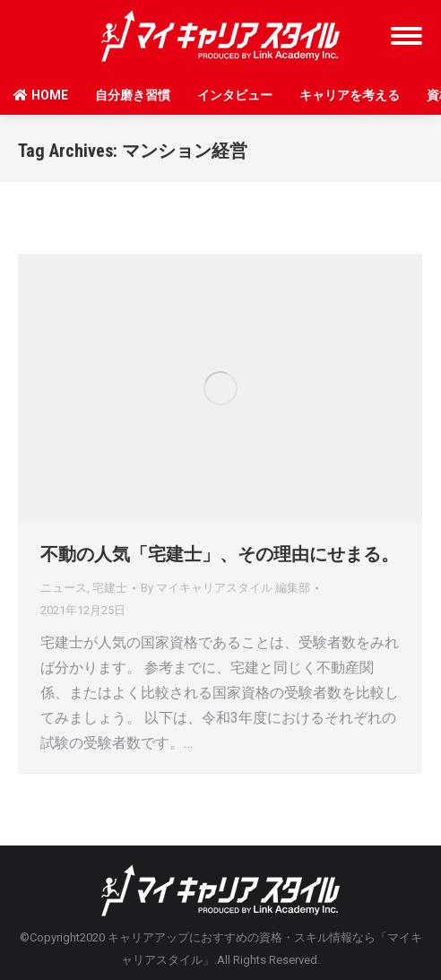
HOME (41, 95)
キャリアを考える (350, 95)
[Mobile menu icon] (406, 36)
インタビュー (235, 95)
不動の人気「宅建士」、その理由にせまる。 (220, 554)
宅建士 (110, 588)
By (225, 588)
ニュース (64, 588)
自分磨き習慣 (133, 95)
